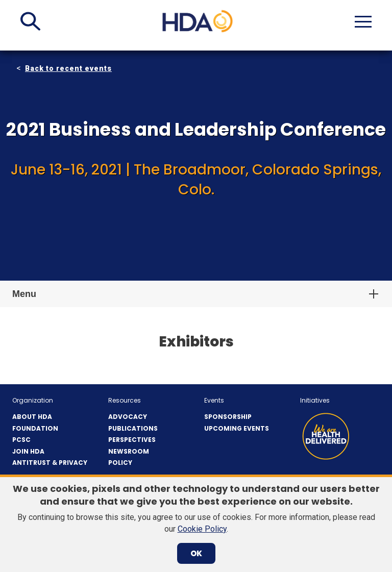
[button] (30, 21)
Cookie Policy (202, 529)
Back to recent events (68, 68)
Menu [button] (24, 294)
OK (196, 553)
